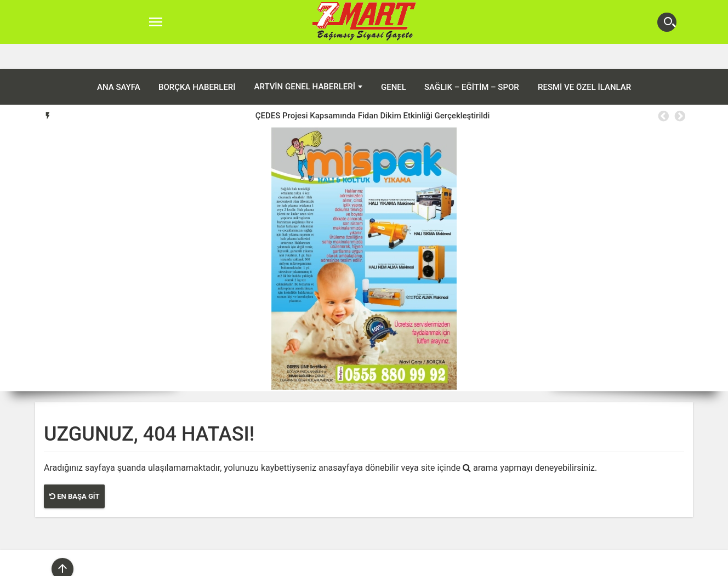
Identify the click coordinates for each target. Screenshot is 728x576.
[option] (372, 90)
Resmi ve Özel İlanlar (584, 62)
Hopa (367, 564)
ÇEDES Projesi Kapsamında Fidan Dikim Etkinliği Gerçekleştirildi (373, 90)
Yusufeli (466, 564)
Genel (394, 62)
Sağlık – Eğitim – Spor (472, 62)
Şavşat (431, 564)
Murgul (398, 564)
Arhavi (339, 564)
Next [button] (679, 91)
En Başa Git (74, 471)
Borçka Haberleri (197, 62)
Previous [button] (663, 91)
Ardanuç (304, 564)
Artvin (268, 564)
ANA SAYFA (119, 62)
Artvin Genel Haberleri (305, 61)
